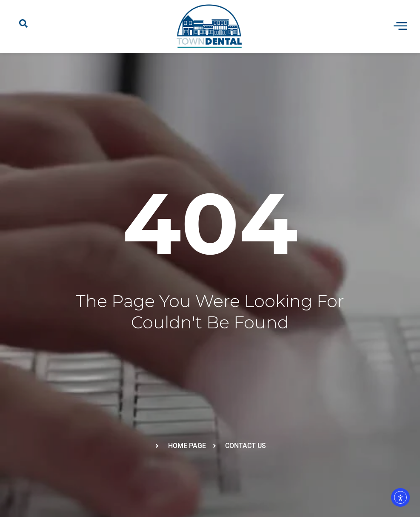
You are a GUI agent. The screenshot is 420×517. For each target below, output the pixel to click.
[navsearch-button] (23, 26)
